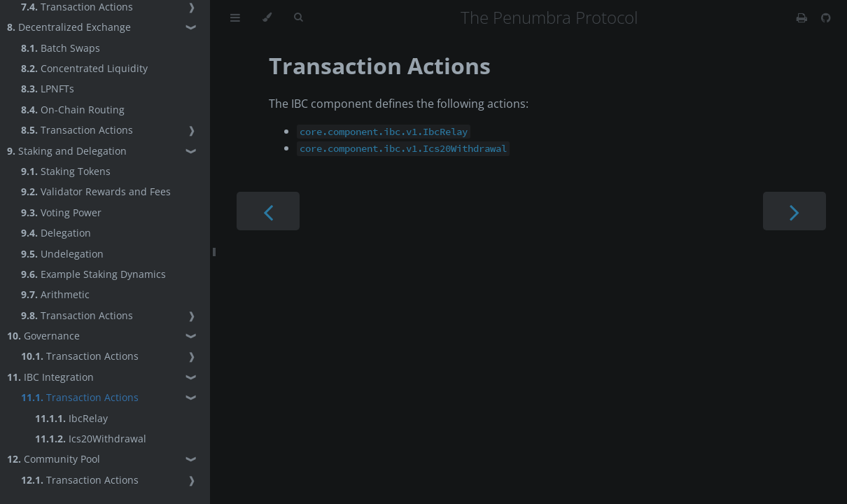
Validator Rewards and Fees (96, 191)
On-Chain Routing (73, 110)
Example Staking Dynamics (93, 274)
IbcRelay (71, 418)
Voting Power (61, 212)
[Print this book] (803, 17)
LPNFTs (48, 89)
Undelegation (62, 254)
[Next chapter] (794, 211)
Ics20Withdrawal (91, 439)
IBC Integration (50, 377)
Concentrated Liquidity (84, 68)
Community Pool (54, 459)
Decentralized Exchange (69, 27)
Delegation (56, 233)
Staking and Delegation (67, 151)
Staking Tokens (66, 171)
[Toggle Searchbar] (298, 17)
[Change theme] (267, 17)
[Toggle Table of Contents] (235, 17)
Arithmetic (55, 294)
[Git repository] (826, 17)
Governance (43, 336)
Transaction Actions (77, 130)
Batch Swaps (61, 48)
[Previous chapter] (268, 211)
